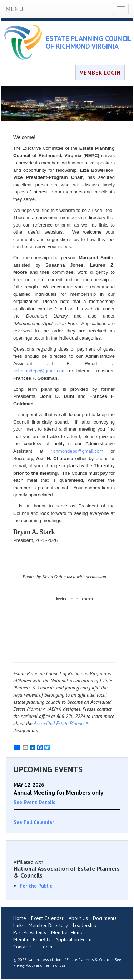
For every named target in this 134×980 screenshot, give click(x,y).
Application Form (73, 939)
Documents (105, 918)
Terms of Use (55, 965)
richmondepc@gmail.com (39, 371)
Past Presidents (30, 932)
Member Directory (48, 925)
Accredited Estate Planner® (61, 723)
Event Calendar (47, 918)
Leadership (85, 925)
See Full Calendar (34, 822)
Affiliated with (67, 869)
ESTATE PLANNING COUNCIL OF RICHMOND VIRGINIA (89, 42)
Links (18, 925)
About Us (78, 918)
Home (20, 918)
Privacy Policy (24, 965)
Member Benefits (32, 939)
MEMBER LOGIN (100, 73)
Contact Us (24, 947)
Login (46, 947)
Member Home (67, 932)
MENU (14, 9)
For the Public (36, 886)
